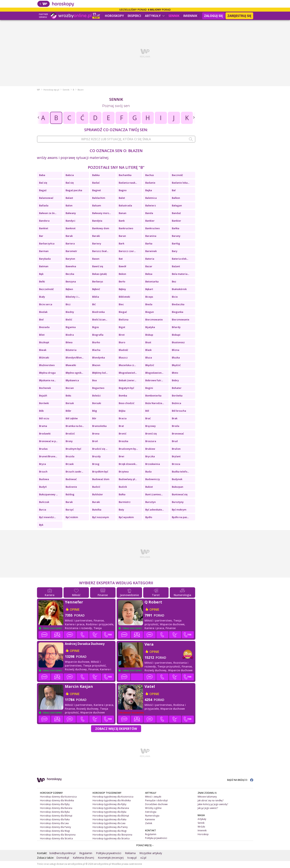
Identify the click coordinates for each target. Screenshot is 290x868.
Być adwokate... (154, 510)
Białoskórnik (179, 290)
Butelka (97, 510)
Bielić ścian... (100, 320)
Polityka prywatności (156, 839)
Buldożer (98, 495)
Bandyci (70, 222)
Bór (94, 419)
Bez (174, 282)
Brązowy (151, 427)
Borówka (177, 396)
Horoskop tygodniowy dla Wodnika (112, 801)
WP (39, 91)
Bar (41, 237)
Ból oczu (44, 419)
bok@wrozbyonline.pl (62, 854)
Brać (148, 419)
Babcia (70, 176)
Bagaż (43, 191)
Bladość (123, 351)
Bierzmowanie (154, 320)
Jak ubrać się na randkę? (211, 801)
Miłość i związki (153, 798)
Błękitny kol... (100, 374)
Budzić (96, 488)
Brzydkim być (100, 472)
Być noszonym (101, 518)
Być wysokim (126, 518)
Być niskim (72, 518)
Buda (148, 472)
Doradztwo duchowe (156, 805)
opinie (75, 610)
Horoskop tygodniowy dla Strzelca (111, 839)
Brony (69, 442)
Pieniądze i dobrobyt (156, 801)
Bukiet (149, 488)
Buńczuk (44, 503)
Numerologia (152, 817)
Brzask (70, 465)
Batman (44, 267)
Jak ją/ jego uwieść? (208, 809)
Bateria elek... (180, 260)
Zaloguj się (213, 16)
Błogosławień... (128, 374)
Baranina (151, 237)
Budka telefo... (180, 472)
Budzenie (71, 488)
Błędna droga (47, 374)
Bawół (122, 267)
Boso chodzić (127, 404)
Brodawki (45, 434)
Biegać (123, 313)
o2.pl (143, 859)
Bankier (150, 222)
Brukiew (150, 450)
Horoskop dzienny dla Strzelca (56, 839)
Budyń (43, 488)
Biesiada (44, 328)
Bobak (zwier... (127, 381)
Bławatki (71, 366)
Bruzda (70, 457)
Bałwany (71, 214)
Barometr (71, 252)
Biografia (98, 336)
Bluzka (176, 358)
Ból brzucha (179, 412)
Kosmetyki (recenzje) (111, 859)
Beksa (149, 275)
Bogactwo (98, 389)
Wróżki (201, 828)
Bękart (149, 290)
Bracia (123, 419)
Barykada (45, 260)
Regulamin (151, 835)
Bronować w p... (48, 442)
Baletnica (151, 199)
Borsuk (70, 404)
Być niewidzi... (47, 518)
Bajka (149, 191)
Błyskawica (72, 381)
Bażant (176, 267)
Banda (149, 214)
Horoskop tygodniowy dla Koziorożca (113, 798)
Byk (41, 526)
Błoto (175, 374)
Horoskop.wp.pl (51, 91)
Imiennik (190, 16)
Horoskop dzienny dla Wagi (55, 832)
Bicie (175, 298)
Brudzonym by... (128, 450)
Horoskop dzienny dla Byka (55, 813)
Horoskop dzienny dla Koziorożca (58, 798)
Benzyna (71, 282)
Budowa (44, 480)
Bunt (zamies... (154, 495)
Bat (121, 260)
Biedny (70, 313)
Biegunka (178, 313)
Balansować (46, 199)
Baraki (96, 237)
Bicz (68, 305)
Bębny (122, 290)
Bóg (95, 412)
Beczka (70, 275)
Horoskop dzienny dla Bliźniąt (56, 817)
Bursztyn (151, 503)
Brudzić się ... (100, 450)
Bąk (41, 275)
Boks (68, 396)
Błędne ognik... (74, 374)
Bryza (42, 465)
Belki (42, 282)
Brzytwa (124, 472)
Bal (174, 191)
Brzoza (176, 465)
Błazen (96, 366)
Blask (148, 351)
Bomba (123, 396)
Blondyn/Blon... (75, 358)
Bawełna (71, 267)
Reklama (130, 854)
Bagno (123, 191)
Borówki (44, 404)
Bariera (70, 244)
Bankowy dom (101, 229)
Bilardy (176, 328)
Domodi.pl (63, 859)
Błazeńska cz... (127, 366)
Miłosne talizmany (207, 798)
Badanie (150, 184)
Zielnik (149, 824)
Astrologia (151, 813)
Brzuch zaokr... (74, 472)
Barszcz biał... (100, 252)
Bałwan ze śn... (48, 214)
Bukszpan (178, 488)
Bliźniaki (44, 358)
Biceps (149, 298)
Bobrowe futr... (154, 381)
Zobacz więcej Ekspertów (116, 730)
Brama (43, 427)
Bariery (97, 244)
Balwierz (151, 206)
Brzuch (43, 472)
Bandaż (176, 214)
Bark (121, 244)
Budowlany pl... (128, 480)
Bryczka (150, 457)
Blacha (96, 351)
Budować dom (101, 480)
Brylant (176, 457)
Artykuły (155, 16)
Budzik (123, 488)
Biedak (43, 313)
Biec (121, 305)
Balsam (97, 206)
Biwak (43, 351)
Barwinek (151, 252)
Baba (42, 176)
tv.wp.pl (132, 859)
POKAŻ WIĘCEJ (145, 846)
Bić (94, 305)
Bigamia (71, 328)
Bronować (178, 434)
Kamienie (150, 820)
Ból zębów (72, 419)
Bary (175, 252)
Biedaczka (178, 305)
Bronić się (151, 434)
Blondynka (99, 358)
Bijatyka (150, 328)
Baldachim (99, 199)
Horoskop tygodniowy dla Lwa (109, 824)
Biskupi (176, 336)
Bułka (122, 495)
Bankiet (44, 229)
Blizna (176, 351)
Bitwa (69, 343)
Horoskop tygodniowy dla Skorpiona (112, 835)
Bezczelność (46, 290)
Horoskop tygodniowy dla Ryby (109, 805)
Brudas (43, 450)
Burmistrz (125, 503)
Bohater (177, 389)
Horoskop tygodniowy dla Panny (110, 828)
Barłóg (176, 244)
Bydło (149, 518)
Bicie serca (46, 305)
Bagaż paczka (74, 191)
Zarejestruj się (239, 16)
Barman (44, 252)
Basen (96, 260)
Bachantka (125, 176)
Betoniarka (152, 282)
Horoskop (203, 835)
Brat (121, 427)
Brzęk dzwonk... (128, 465)
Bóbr (68, 412)
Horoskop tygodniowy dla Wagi (110, 832)
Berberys (98, 282)
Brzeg (96, 465)
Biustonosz (178, 343)
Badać (96, 184)
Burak (69, 503)
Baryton (70, 260)
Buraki (96, 503)
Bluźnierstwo (47, 366)
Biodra (70, 336)
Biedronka (98, 313)
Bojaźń (43, 396)
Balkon (176, 199)
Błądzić (150, 366)
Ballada (44, 206)
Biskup (149, 336)
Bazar (149, 267)
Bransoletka (99, 427)
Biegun (150, 313)
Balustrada (125, 206)
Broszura (151, 442)
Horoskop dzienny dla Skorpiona (58, 835)
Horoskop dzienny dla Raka (55, 820)
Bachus (150, 176)
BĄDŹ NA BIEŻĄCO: (240, 781)
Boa (94, 381)
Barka (149, 244)
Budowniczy (153, 480)
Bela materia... (180, 275)
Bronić (123, 434)
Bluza (149, 358)
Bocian (70, 389)
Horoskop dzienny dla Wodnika (57, 801)
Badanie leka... (181, 184)
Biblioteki (124, 298)
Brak (175, 419)
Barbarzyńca (47, 244)
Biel (41, 320)
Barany (176, 237)
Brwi (121, 457)
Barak (69, 237)
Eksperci (134, 16)
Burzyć (70, 510)
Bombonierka (153, 396)
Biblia (96, 298)
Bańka (176, 229)
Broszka (123, 442)
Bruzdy (96, 457)
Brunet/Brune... (48, 457)
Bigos (95, 328)
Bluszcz (123, 358)
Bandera (44, 222)
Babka (96, 176)
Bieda (149, 305)
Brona (96, 434)
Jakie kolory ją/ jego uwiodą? (213, 805)
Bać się (43, 184)
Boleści (96, 396)
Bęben (69, 290)
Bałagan (177, 206)
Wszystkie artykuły (151, 854)
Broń (95, 442)
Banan (123, 214)
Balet (122, 199)
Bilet (42, 336)
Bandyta (97, 222)
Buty (121, 510)
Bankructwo (126, 229)
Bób (41, 412)
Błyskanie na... (47, 381)
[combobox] (116, 140)
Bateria (150, 260)
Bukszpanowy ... (48, 495)
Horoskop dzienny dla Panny (55, 828)
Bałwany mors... (101, 214)
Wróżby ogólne (153, 809)
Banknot (71, 229)
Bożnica (176, 404)
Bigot (122, 328)
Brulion (176, 450)
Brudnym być (73, 450)
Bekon (122, 275)
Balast (69, 199)
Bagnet (97, 191)
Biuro (122, 343)
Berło (122, 282)
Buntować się (180, 495)
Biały (42, 298)
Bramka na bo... (75, 427)
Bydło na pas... (180, 518)
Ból (147, 412)
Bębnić (96, 290)
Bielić (69, 320)
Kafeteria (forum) (83, 859)
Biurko (96, 343)
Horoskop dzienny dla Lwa (54, 824)
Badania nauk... (128, 184)
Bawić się (98, 267)
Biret (122, 336)
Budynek (177, 480)
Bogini (149, 389)
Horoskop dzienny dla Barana (56, 809)
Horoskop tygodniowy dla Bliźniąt (111, 817)
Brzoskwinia (153, 465)
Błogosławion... (154, 374)
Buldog (70, 495)
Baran (122, 237)
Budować (71, 480)
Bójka (122, 412)
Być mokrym (179, 510)
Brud (175, 442)
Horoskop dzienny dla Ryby (55, 805)
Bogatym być (126, 389)
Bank (122, 222)
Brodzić (70, 434)
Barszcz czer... (127, 252)
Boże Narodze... (155, 404)
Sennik (174, 16)
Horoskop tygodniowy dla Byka (109, 813)
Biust (148, 343)
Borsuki (97, 404)
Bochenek (45, 389)
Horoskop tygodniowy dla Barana (111, 809)
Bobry (175, 381)
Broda (176, 427)
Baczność (177, 176)
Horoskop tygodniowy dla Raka (109, 820)
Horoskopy (114, 16)
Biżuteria (71, 351)
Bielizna (124, 320)
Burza (43, 510)
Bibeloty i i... (73, 298)
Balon (69, 206)
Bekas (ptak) (99, 275)
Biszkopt (44, 343)
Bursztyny (178, 503)
